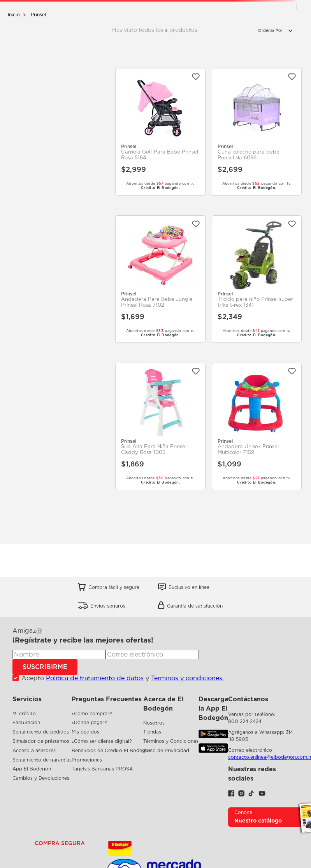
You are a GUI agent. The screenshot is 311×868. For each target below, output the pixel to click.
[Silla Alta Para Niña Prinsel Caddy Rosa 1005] (160, 426)
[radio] (285, 7)
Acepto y (123, 678)
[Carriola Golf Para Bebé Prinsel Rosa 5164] (160, 132)
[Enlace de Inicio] (14, 15)
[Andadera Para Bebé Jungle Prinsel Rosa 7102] (160, 279)
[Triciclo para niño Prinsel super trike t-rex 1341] (257, 279)
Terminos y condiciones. (187, 678)
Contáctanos (248, 699)
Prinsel (38, 15)
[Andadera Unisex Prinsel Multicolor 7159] (257, 426)
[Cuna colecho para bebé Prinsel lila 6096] (257, 132)
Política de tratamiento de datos (95, 678)
